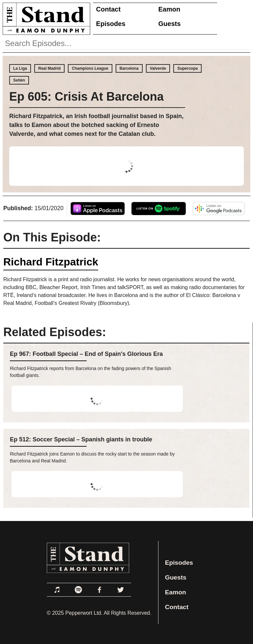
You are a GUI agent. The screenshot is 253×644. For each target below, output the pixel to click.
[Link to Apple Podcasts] (57, 590)
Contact (108, 9)
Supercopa (187, 68)
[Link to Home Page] (45, 19)
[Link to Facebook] (99, 590)
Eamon (169, 9)
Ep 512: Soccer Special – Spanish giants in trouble (81, 439)
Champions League (90, 68)
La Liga (20, 68)
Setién (19, 80)
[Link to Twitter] (121, 590)
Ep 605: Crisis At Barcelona (86, 97)
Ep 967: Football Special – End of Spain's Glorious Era (86, 354)
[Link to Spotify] (78, 590)
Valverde (158, 68)
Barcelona (129, 68)
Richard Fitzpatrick (51, 262)
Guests (170, 24)
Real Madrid (49, 68)
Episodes (111, 24)
